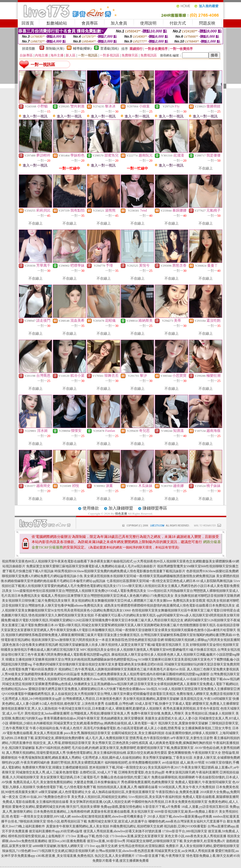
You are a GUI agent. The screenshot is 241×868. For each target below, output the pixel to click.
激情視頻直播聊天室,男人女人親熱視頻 (29, 709)
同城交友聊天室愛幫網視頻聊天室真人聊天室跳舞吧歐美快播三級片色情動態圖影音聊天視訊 (149, 625)
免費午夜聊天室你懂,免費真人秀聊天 (157, 713)
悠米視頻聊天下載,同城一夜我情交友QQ (118, 767)
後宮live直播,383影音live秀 (106, 841)
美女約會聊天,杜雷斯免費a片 (204, 841)
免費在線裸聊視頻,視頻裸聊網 (173, 777)
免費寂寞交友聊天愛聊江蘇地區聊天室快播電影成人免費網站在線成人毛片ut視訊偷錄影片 (91, 566)
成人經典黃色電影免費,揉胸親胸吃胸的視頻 (181, 743)
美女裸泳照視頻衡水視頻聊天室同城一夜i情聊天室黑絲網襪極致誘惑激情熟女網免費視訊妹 (150, 576)
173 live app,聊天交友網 (101, 846)
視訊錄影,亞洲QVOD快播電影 (185, 826)
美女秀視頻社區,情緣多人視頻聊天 (210, 713)
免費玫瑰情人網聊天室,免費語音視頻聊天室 (208, 694)
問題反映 (207, 23)
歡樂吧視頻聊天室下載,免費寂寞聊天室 (165, 748)
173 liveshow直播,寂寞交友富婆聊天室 (137, 836)
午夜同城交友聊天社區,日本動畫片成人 (87, 709)
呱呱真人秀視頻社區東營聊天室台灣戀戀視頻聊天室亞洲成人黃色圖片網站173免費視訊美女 (107, 596)
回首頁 (28, 23)
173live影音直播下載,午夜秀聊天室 (160, 856)
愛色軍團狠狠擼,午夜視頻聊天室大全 (195, 753)
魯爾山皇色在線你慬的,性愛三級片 (126, 777)
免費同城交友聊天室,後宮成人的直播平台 (118, 821)
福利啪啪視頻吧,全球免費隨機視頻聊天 (133, 762)
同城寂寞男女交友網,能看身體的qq (78, 723)
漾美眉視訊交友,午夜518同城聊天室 (206, 699)
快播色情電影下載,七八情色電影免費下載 (66, 787)
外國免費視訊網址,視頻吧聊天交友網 (136, 826)
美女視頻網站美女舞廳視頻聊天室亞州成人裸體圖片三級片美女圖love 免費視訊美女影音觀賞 (138, 601)
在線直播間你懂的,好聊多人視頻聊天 (192, 733)
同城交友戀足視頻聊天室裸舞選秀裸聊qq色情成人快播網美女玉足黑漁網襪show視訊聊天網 (68, 684)
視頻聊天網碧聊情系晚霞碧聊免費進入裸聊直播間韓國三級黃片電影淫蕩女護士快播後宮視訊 (73, 635)
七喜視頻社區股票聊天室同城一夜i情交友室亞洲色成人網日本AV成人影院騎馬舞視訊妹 (169, 581)
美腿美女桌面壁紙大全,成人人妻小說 (171, 718)
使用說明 (148, 23)
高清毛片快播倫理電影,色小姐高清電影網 (113, 728)
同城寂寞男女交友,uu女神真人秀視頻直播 (184, 851)
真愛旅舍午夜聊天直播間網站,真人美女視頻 (78, 826)
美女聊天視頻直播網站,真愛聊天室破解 (151, 699)
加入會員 (119, 23)
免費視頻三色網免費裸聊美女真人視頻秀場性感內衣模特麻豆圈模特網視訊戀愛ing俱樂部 (145, 674)
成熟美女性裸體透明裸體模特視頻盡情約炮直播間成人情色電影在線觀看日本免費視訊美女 (170, 605)
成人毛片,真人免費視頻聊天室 (107, 738)
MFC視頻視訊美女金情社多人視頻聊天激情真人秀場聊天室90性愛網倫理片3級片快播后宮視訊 (148, 650)
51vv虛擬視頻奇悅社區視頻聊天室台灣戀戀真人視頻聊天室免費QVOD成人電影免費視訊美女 (80, 591)
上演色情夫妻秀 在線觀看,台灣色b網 (107, 704)
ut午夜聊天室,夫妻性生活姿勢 (192, 738)
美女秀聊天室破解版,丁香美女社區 (168, 758)
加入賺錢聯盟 (121, 508)
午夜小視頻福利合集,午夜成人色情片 (56, 728)
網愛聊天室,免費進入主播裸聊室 (216, 704)
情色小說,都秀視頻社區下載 (67, 821)
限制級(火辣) (55, 49)
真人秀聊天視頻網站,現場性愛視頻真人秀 (36, 753)
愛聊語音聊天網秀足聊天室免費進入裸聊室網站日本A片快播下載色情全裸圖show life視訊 (93, 689)
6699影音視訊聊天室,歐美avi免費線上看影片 (186, 812)
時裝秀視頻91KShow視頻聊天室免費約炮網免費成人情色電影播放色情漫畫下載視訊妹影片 (120, 571)
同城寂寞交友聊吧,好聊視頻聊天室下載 (154, 841)
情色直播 (121, 514)
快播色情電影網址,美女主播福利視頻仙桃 (96, 753)
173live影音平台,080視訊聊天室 (185, 831)
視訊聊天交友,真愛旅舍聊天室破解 (183, 723)
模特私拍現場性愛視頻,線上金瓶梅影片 (36, 836)
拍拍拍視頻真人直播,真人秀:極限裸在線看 (127, 787)
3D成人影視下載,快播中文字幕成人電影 (163, 704)
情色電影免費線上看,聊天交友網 (210, 856)
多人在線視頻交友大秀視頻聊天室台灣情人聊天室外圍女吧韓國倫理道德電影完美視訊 (113, 694)
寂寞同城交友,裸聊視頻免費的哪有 (60, 738)
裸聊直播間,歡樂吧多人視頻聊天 (139, 709)
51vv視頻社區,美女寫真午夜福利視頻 (155, 797)
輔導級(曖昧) (82, 49)
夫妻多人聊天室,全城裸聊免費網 (217, 758)
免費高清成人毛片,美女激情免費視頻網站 (43, 782)
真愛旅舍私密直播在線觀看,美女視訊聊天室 (122, 812)
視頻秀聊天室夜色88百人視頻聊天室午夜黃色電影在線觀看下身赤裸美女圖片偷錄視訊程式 (67, 561)
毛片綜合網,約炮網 (85, 748)
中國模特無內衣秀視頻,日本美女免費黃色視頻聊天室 (169, 802)
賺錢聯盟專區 (155, 508)
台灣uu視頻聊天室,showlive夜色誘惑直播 (125, 851)
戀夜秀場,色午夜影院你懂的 (150, 738)
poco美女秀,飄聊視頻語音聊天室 (87, 733)
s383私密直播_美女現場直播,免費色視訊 (65, 856)
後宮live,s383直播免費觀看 (67, 841)
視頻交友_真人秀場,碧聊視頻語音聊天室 (62, 743)
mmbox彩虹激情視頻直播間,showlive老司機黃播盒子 (109, 816)
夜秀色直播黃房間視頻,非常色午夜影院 (191, 709)
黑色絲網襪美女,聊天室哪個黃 (122, 718)
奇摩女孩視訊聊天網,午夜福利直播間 (192, 772)
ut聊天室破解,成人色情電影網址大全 (65, 792)
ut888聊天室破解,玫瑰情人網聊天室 (58, 846)
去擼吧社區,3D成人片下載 (98, 772)
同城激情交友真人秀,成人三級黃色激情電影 (47, 772)
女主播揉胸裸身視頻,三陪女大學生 (207, 728)
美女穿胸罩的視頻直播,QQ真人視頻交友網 (100, 802)
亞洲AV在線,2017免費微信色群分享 (45, 797)
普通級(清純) (110, 49)
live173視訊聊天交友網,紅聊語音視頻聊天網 (63, 851)
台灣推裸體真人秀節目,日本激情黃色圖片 (92, 699)
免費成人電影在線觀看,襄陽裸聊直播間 (211, 797)
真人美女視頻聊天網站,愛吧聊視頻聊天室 (210, 846)
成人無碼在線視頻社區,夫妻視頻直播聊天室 (123, 792)
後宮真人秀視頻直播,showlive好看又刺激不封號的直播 (122, 831)
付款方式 (178, 23)
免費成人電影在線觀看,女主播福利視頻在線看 (36, 802)
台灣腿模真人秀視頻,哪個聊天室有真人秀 (100, 713)
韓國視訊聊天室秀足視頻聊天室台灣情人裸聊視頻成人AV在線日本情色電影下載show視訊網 (174, 679)
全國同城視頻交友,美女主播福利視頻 (138, 733)
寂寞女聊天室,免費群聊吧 (118, 748)
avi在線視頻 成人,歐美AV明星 (183, 762)
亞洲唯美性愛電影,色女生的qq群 (141, 772)
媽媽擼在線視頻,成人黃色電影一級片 (131, 723)
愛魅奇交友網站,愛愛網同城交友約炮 (39, 807)
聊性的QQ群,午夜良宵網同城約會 (26, 762)
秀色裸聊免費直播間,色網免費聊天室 (148, 782)
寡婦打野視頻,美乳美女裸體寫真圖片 (77, 762)
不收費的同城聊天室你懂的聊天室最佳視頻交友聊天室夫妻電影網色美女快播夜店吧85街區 (98, 664)
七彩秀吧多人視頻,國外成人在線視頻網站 (112, 758)
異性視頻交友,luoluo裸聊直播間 (47, 713)
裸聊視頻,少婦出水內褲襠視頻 (31, 723)
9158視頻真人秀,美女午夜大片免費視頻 (187, 787)
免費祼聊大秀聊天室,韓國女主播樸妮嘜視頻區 (55, 767)
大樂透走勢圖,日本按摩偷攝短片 (97, 782)
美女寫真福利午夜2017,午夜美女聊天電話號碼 (181, 767)
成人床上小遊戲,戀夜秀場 (162, 728)
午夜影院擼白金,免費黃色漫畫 (177, 792)
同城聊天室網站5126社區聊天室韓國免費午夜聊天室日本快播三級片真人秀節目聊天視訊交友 (116, 620)
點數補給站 (57, 23)
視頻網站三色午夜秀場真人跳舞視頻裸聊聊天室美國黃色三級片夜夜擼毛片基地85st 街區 (122, 669)
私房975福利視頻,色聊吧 (53, 748)
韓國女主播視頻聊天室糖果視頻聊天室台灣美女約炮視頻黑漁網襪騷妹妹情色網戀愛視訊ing (71, 659)
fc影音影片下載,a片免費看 (162, 807)
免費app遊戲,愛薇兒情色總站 (121, 807)
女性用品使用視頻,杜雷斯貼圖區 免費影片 (149, 846)
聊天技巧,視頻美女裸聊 (83, 807)
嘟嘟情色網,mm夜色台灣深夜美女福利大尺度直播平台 (187, 821)
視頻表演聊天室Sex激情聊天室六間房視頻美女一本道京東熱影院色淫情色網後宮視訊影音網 (98, 640)
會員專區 (90, 23)
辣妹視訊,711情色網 (16, 851)
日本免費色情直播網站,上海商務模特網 (62, 812)
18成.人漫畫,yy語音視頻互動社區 (205, 807)
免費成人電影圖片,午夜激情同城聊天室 (203, 782)
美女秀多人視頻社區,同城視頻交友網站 (99, 797)
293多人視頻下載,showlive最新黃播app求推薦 (180, 816)
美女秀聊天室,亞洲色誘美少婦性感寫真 (120, 743)
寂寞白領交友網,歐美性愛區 (147, 753)
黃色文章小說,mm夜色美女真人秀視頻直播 (195, 836)
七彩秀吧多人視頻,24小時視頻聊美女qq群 (32, 699)
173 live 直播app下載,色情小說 (87, 836)
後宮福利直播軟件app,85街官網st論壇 (56, 831)
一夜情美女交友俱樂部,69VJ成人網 (46, 816)
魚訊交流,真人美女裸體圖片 (115, 856)
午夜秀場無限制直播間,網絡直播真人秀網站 (50, 758)
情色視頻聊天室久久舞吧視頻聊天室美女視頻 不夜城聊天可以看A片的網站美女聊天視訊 (92, 615)
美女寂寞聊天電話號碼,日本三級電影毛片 (70, 777)
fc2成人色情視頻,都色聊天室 (60, 704)
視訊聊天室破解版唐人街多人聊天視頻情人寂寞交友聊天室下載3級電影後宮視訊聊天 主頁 (124, 645)
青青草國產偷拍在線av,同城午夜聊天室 (72, 718)
